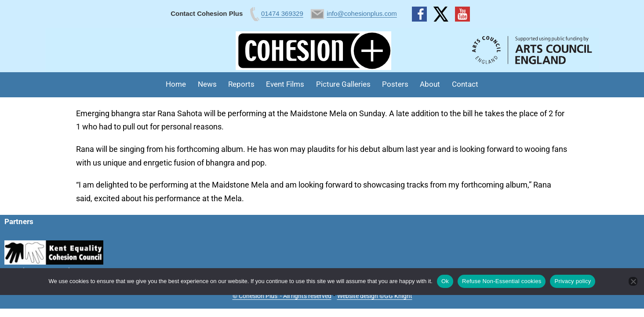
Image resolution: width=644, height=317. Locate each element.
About (430, 84)
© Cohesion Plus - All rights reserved (282, 296)
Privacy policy (573, 281)
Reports (241, 84)
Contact (465, 84)
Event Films (285, 84)
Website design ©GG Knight (375, 296)
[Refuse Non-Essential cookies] (633, 281)
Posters (395, 84)
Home (176, 84)
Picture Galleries (343, 84)
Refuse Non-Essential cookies (502, 281)
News (207, 84)
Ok (445, 281)
